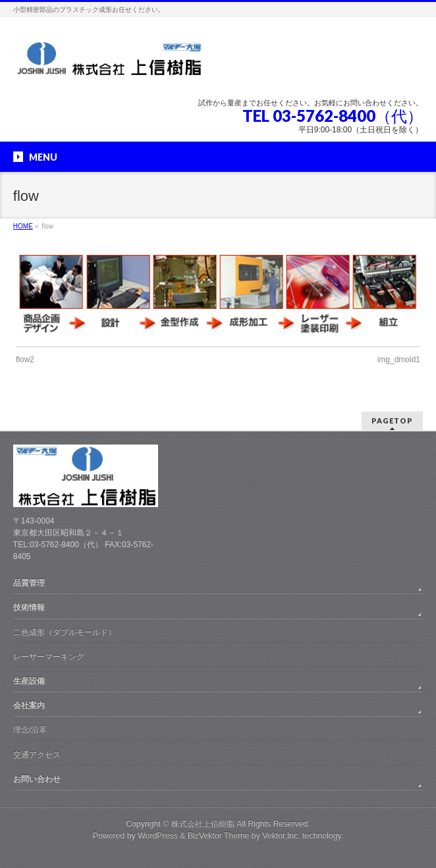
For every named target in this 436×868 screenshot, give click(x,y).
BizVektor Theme (219, 836)
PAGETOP (392, 420)
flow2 (25, 360)
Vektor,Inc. (281, 836)
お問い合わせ (37, 779)
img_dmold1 (399, 360)
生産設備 (29, 681)
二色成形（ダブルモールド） (65, 632)
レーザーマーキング (49, 657)
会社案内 (29, 705)
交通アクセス (37, 755)
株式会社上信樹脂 (203, 824)
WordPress (158, 836)
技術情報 (29, 607)
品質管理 (29, 583)
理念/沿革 (30, 730)
